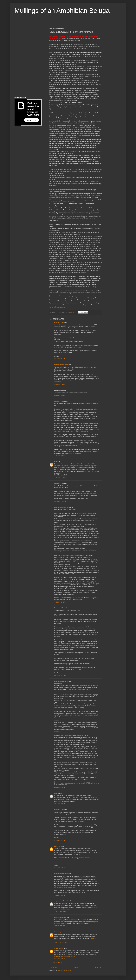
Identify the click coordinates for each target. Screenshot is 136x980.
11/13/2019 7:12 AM (60, 926)
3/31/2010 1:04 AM (60, 384)
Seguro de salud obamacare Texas (65, 956)
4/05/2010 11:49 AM (60, 501)
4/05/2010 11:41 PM (60, 602)
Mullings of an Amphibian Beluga (62, 11)
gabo (56, 462)
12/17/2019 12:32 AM (61, 942)
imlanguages (58, 932)
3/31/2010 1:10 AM (60, 395)
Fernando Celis (59, 323)
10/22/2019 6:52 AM (60, 911)
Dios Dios (57, 846)
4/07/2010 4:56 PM (60, 787)
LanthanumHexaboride (62, 365)
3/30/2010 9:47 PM (60, 359)
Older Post (98, 967)
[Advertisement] (23, 60)
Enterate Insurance (60, 917)
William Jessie (59, 948)
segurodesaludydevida (62, 901)
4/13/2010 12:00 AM (60, 868)
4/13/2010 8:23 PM (60, 895)
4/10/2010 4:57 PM (60, 840)
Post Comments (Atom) (64, 970)
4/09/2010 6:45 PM (60, 804)
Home (76, 967)
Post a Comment (57, 963)
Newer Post (53, 967)
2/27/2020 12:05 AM (60, 959)
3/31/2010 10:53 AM (60, 456)
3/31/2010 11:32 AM (60, 478)
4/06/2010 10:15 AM (60, 675)
